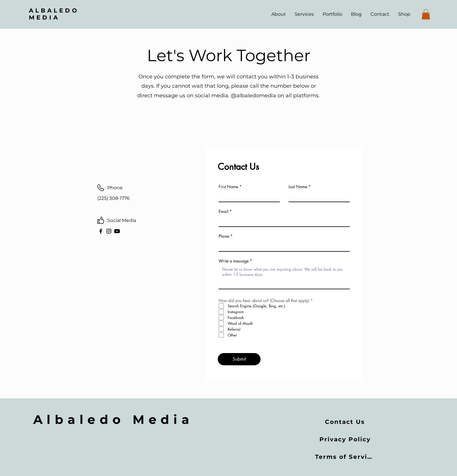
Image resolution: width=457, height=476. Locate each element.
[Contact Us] (346, 422)
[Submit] (239, 359)
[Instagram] (109, 231)
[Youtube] (117, 231)
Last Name (298, 187)
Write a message (234, 261)
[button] (426, 14)
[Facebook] (101, 231)
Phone (224, 236)
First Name (228, 187)
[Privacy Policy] (346, 439)
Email (223, 211)
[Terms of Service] (346, 457)
